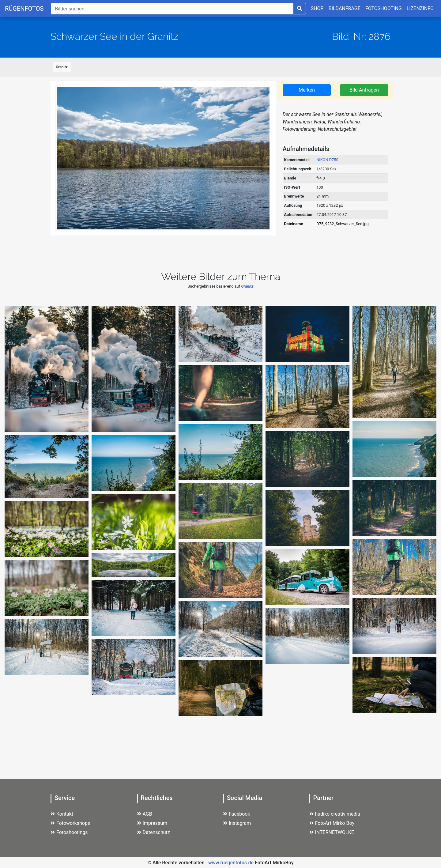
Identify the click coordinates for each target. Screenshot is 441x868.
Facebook (236, 814)
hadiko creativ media (335, 814)
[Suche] (172, 9)
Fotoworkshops (70, 823)
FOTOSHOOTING (384, 8)
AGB (145, 814)
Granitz (62, 67)
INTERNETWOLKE (332, 832)
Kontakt (62, 814)
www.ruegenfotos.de (231, 863)
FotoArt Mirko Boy (332, 823)
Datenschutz (153, 832)
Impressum (152, 823)
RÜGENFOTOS (24, 9)
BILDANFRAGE (345, 8)
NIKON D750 (327, 160)
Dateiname (293, 224)
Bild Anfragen (364, 90)
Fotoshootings (69, 832)
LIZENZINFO (420, 8)
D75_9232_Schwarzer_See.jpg (342, 224)
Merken (307, 90)
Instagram (237, 823)
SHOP (317, 8)
